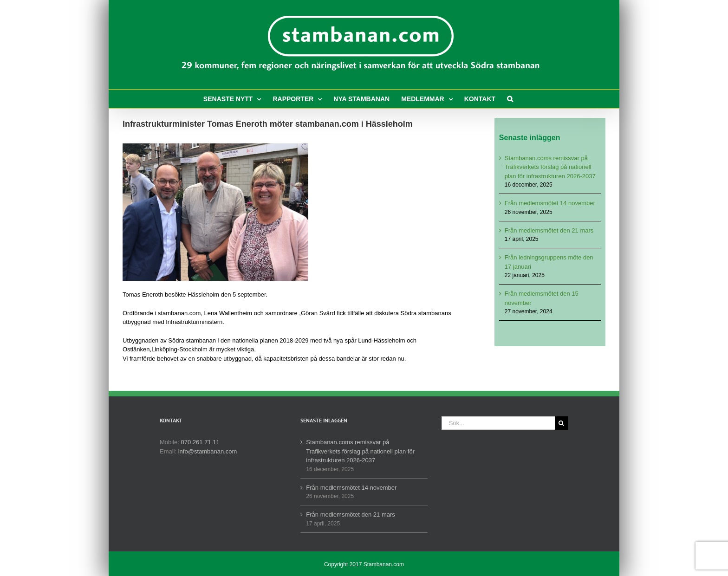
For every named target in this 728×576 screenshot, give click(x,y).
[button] (510, 99)
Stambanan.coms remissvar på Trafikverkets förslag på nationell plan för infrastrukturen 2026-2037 (550, 167)
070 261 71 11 (200, 442)
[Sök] (562, 423)
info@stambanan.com (208, 451)
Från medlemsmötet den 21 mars (549, 230)
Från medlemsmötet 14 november (550, 203)
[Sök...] (498, 423)
